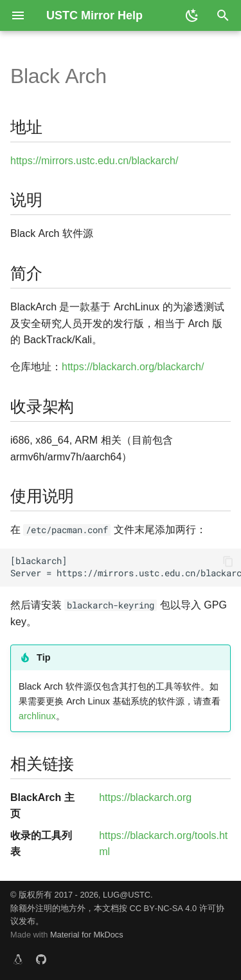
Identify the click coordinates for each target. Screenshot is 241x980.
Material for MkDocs (87, 935)
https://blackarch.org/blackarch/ (133, 367)
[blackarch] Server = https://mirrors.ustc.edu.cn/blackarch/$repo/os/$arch (126, 567)
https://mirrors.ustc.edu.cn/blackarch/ (94, 161)
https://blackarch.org (145, 797)
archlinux (37, 716)
